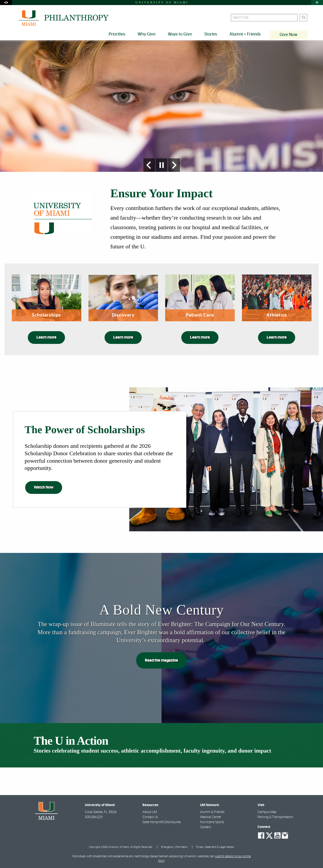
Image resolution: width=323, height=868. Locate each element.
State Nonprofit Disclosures (162, 822)
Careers (206, 827)
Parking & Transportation (275, 817)
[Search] (303, 18)
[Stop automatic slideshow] (162, 165)
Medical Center (211, 817)
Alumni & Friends (212, 812)
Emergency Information (174, 847)
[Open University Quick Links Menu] (317, 3)
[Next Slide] (174, 165)
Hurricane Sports (212, 822)
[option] (161, 106)
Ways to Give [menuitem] (180, 34)
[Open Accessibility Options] (6, 3)
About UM (150, 812)
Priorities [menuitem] (117, 34)
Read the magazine (161, 660)
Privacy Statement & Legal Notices (215, 847)
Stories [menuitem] (211, 34)
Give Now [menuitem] (289, 35)
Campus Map (267, 812)
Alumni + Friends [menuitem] (245, 34)
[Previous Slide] (149, 165)
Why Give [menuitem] (147, 34)
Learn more (46, 337)
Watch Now (44, 487)
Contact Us (150, 817)
